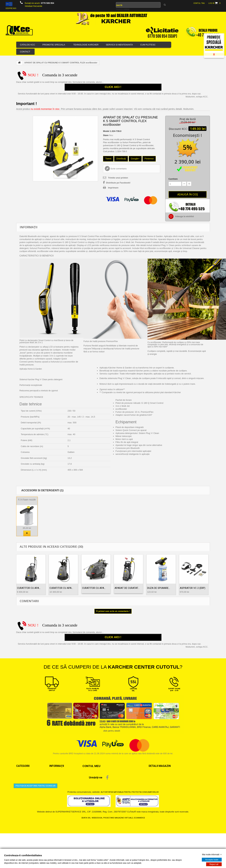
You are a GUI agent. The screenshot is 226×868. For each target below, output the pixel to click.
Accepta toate (212, 859)
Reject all (214, 864)
